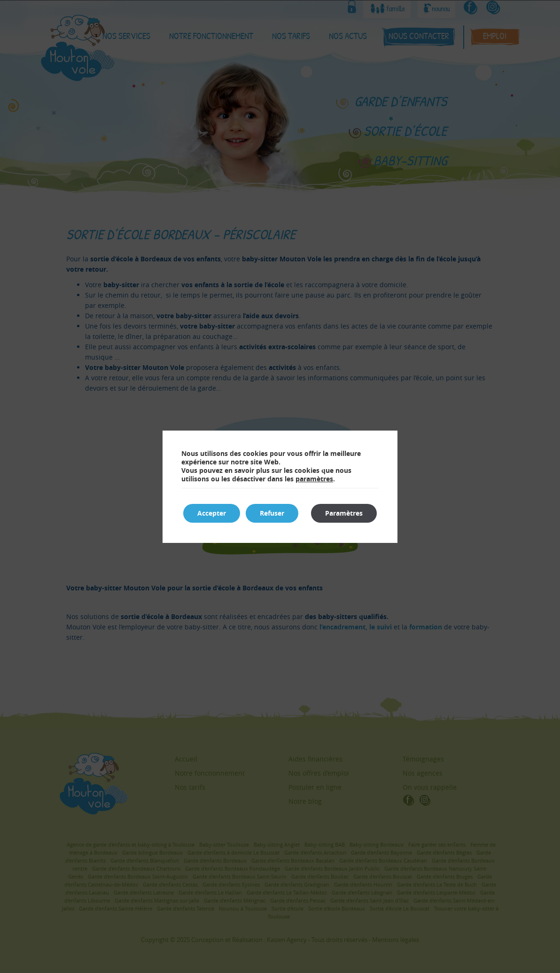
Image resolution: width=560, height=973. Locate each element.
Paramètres (344, 513)
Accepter (212, 513)
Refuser (272, 513)
